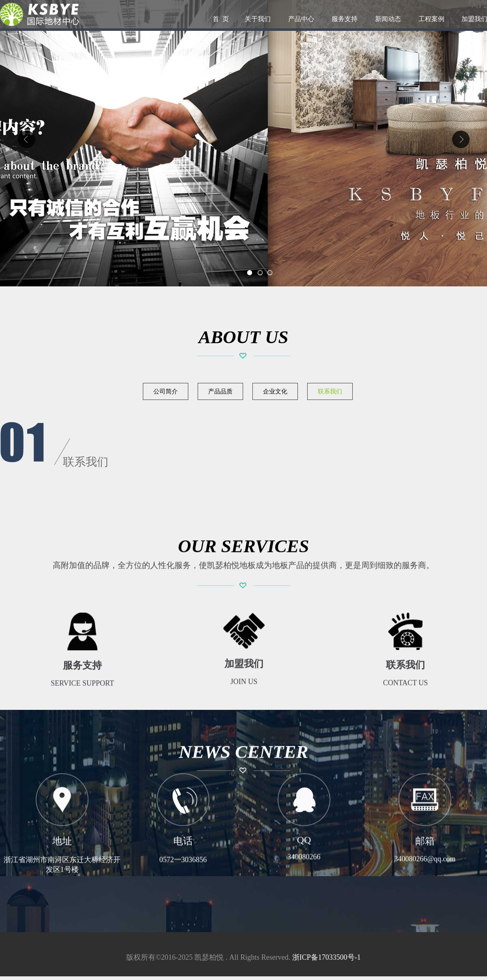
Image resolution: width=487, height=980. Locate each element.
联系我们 (330, 391)
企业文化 (275, 391)
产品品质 (220, 391)
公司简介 (166, 391)
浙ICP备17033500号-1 (326, 957)
